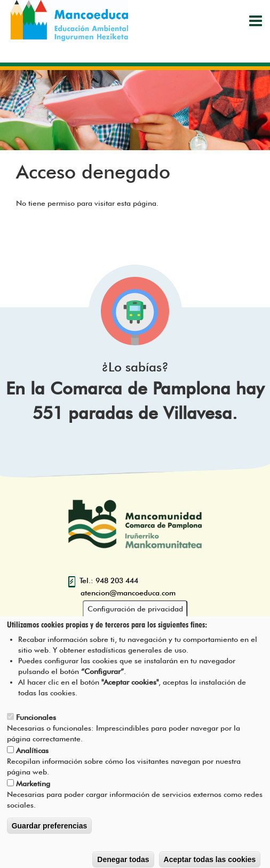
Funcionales (36, 732)
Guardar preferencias (50, 840)
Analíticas (32, 765)
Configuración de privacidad (135, 624)
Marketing (33, 798)
